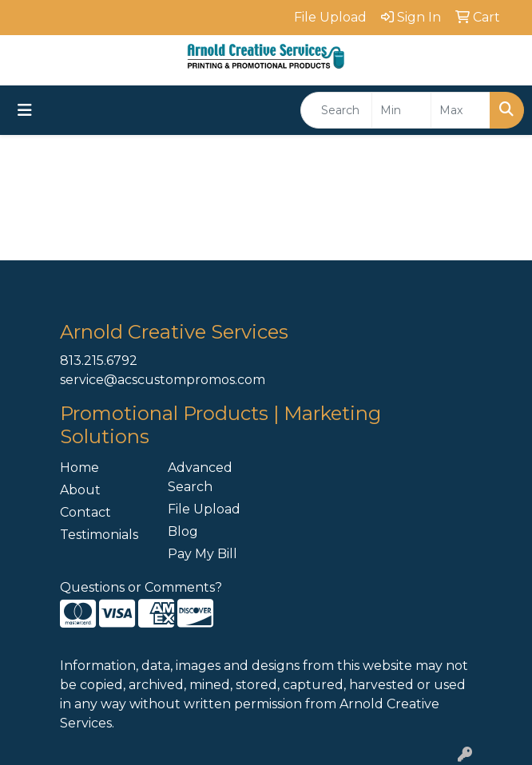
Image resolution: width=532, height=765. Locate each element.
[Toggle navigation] (25, 110)
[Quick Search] (336, 110)
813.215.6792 (99, 361)
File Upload (204, 509)
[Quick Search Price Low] (401, 110)
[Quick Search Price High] (461, 110)
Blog (183, 531)
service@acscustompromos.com (163, 380)
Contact (85, 512)
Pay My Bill (202, 554)
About (80, 490)
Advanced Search (200, 477)
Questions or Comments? (141, 587)
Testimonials (99, 535)
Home (79, 468)
